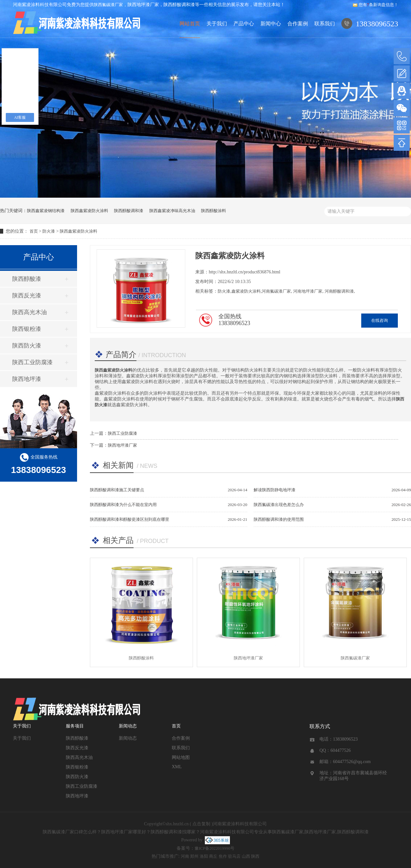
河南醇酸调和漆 (338, 291)
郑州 (194, 856)
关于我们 (217, 24)
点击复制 (201, 824)
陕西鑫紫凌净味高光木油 (172, 211)
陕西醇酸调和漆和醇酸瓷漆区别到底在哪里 (130, 519)
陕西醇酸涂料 (214, 211)
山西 (246, 856)
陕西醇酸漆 (27, 279)
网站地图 (181, 757)
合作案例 (298, 24)
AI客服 (20, 117)
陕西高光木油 (30, 312)
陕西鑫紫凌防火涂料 (89, 211)
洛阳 (204, 856)
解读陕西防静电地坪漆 (275, 490)
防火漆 (49, 231)
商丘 (213, 856)
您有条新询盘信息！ (376, 5)
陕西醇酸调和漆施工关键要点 (117, 490)
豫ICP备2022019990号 (214, 848)
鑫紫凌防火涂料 (246, 291)
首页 (34, 231)
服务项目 (75, 726)
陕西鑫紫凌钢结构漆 (46, 211)
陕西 (255, 856)
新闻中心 (271, 24)
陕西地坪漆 (27, 379)
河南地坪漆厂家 (307, 291)
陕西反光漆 (27, 296)
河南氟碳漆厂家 (276, 291)
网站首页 (190, 24)
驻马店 (234, 856)
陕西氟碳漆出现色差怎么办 (279, 505)
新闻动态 (128, 726)
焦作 (223, 856)
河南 (185, 856)
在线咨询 (380, 320)
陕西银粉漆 (27, 329)
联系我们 (325, 24)
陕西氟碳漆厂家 (108, 5)
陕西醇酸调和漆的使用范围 (279, 519)
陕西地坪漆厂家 (122, 445)
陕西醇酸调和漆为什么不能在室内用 (123, 505)
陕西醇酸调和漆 (129, 211)
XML (177, 767)
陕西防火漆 (27, 346)
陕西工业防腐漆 (32, 362)
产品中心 (244, 24)
